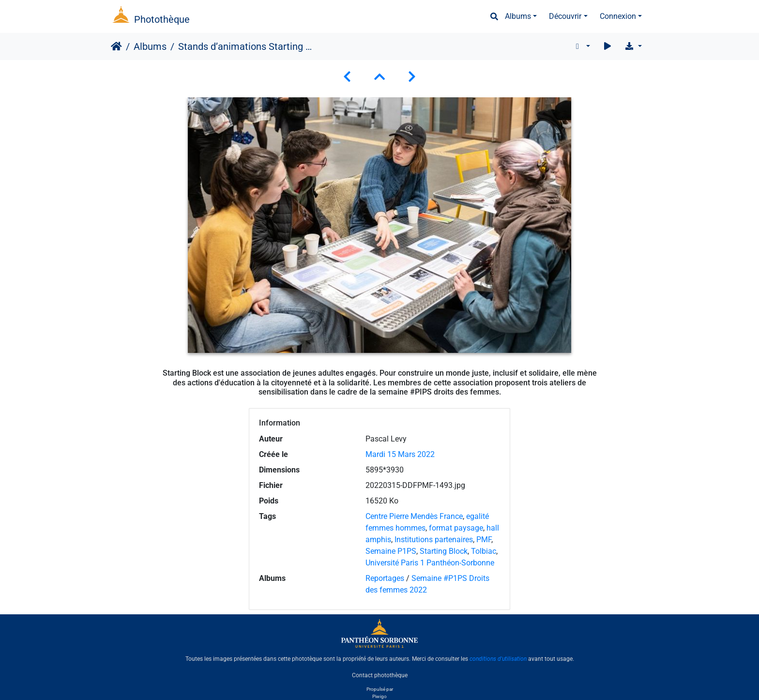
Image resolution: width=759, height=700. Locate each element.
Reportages (385, 578)
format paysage (456, 528)
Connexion (618, 16)
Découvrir (565, 16)
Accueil (116, 46)
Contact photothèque (380, 675)
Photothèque (162, 19)
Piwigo (379, 696)
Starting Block (444, 551)
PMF (484, 540)
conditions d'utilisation (498, 659)
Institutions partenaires (434, 540)
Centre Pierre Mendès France (414, 516)
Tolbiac (484, 551)
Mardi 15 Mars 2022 (400, 454)
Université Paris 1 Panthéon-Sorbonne (430, 563)
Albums (518, 16)
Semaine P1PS (391, 551)
